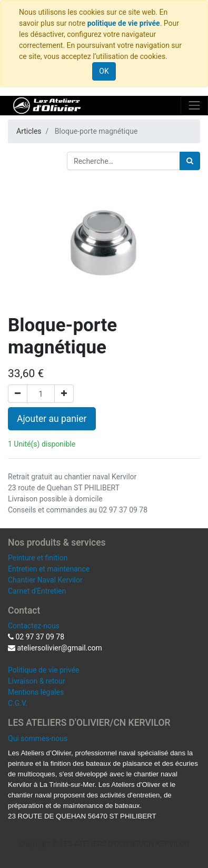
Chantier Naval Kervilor (45, 580)
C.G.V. (18, 703)
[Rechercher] (190, 161)
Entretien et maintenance (49, 569)
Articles (29, 131)
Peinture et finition (38, 558)
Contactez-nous (34, 626)
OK (104, 71)
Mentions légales (36, 692)
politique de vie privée (124, 23)
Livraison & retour (37, 681)
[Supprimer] (18, 394)
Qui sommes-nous (38, 738)
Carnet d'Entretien (37, 591)
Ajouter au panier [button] (52, 419)
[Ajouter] (64, 394)
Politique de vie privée (44, 670)
